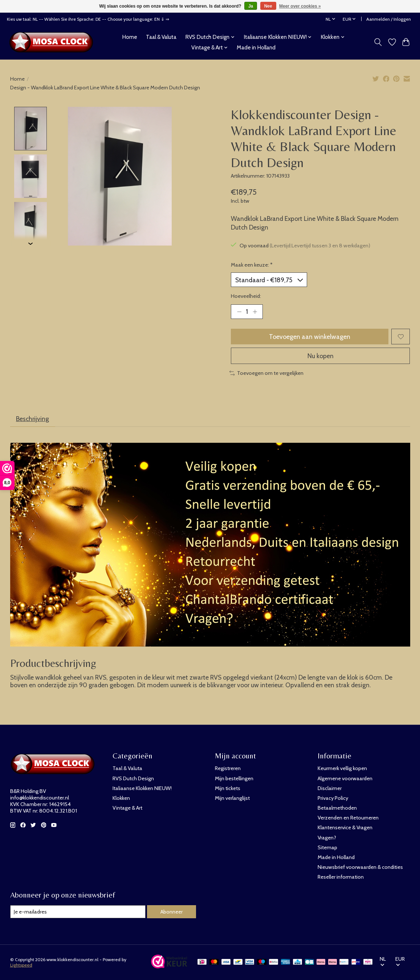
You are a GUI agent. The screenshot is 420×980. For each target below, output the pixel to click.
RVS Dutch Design (133, 778)
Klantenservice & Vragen (345, 827)
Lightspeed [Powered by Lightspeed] (21, 965)
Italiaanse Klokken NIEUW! (142, 788)
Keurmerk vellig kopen (342, 768)
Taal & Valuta (161, 37)
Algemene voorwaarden (345, 778)
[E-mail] (78, 912)
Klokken (121, 798)
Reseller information (341, 877)
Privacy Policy (333, 798)
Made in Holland (256, 47)
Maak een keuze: (252, 265)
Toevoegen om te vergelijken (267, 373)
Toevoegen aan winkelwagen (310, 337)
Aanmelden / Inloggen (389, 19)
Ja (251, 6)
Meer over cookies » (300, 6)
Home (130, 37)
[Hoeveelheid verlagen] (239, 312)
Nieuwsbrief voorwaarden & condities (360, 867)
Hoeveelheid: (246, 296)
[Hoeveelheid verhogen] (255, 312)
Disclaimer (330, 788)
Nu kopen (321, 356)
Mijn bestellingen (234, 778)
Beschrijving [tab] (32, 419)
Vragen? (327, 838)
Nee (268, 6)
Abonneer (172, 912)
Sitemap (327, 847)
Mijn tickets (228, 788)
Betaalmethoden (337, 808)
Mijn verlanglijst (232, 798)
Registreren (228, 768)
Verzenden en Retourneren (348, 818)
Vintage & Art (127, 808)
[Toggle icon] (378, 42)
